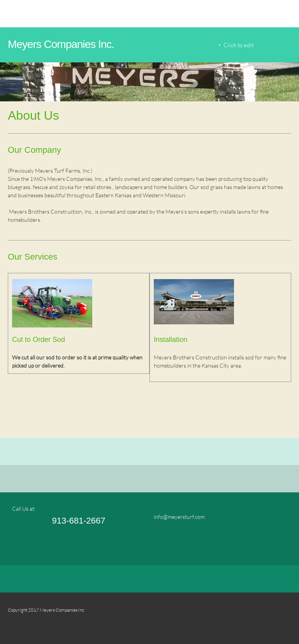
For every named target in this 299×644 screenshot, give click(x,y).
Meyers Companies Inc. (61, 44)
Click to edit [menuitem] (238, 45)
